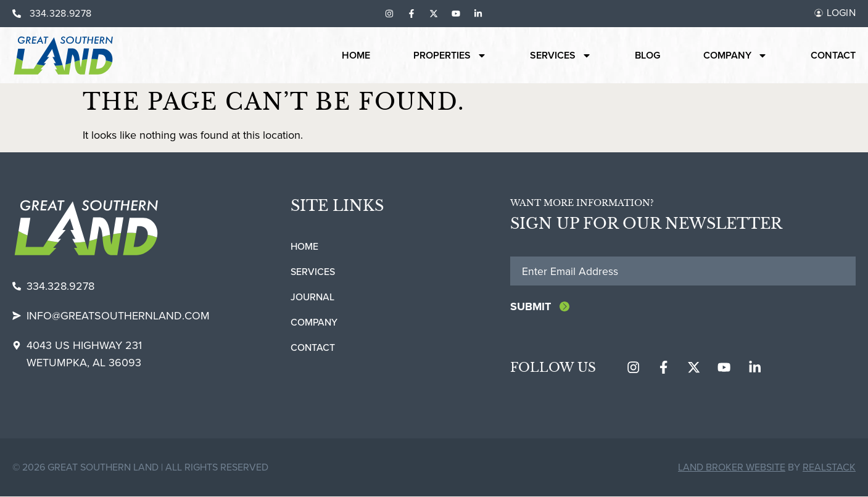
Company (735, 55)
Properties (450, 55)
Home (356, 55)
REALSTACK (829, 468)
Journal (312, 297)
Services (561, 55)
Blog (647, 55)
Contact (833, 55)
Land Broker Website (732, 468)
